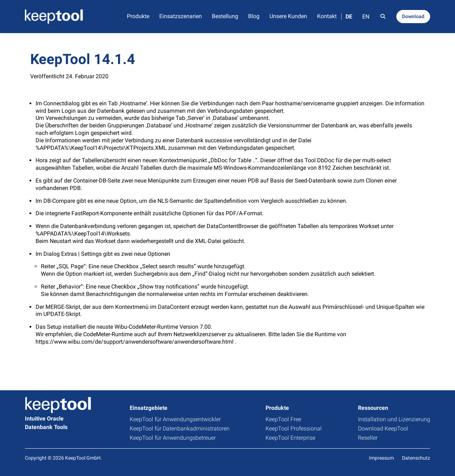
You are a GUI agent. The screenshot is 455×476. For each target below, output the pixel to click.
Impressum (381, 458)
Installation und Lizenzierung (394, 419)
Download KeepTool (383, 429)
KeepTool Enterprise (290, 438)
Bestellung (225, 16)
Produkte (138, 16)
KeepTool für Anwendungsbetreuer (173, 438)
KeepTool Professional (294, 429)
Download (413, 16)
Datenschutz (416, 458)
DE (349, 17)
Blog (254, 16)
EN (366, 17)
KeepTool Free (283, 419)
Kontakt (327, 16)
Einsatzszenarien (181, 16)
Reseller (368, 438)
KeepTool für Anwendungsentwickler (175, 419)
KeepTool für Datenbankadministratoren (180, 429)
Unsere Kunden (288, 16)
